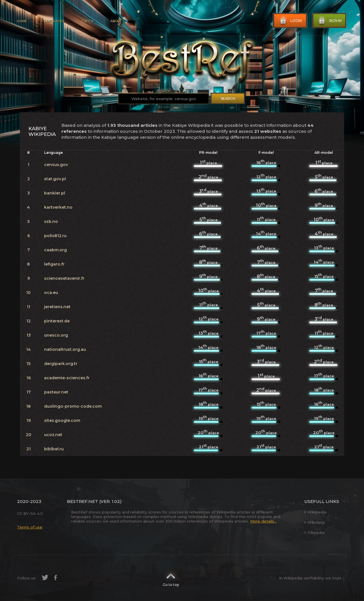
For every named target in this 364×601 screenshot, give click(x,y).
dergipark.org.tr (61, 364)
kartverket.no (58, 207)
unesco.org (56, 335)
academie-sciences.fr (67, 378)
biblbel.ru (54, 449)
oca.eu (51, 293)
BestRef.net (82, 501)
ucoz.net (53, 435)
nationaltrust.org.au (65, 349)
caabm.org (55, 250)
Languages (54, 21)
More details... (263, 521)
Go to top (171, 578)
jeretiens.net (57, 307)
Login (290, 21)
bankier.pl (55, 193)
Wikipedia (315, 512)
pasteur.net (56, 392)
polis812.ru (55, 236)
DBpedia (314, 532)
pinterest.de (57, 321)
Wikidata (314, 522)
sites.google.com (62, 420)
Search (228, 99)
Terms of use (30, 527)
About (116, 21)
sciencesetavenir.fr (64, 278)
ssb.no (51, 221)
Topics (87, 21)
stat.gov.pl (55, 179)
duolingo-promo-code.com (73, 406)
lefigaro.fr (54, 264)
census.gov (56, 165)
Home (22, 21)
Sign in (330, 21)
